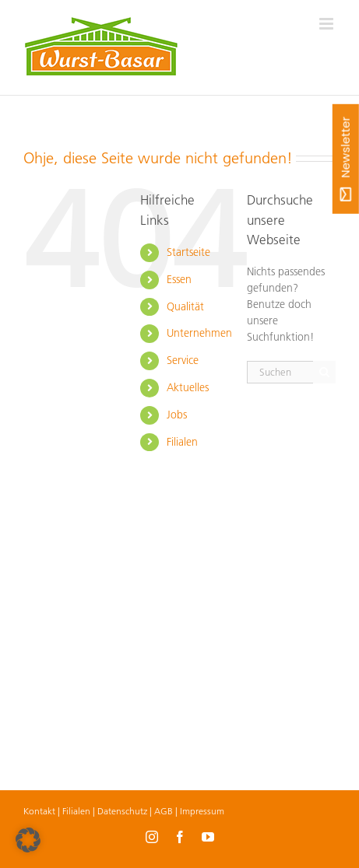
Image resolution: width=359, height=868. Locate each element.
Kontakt (39, 811)
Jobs (177, 415)
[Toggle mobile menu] (327, 24)
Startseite (188, 252)
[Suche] (324, 372)
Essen (179, 279)
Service (183, 360)
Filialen (182, 442)
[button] (28, 840)
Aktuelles (188, 387)
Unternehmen (199, 333)
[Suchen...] (280, 372)
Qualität (185, 306)
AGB (164, 811)
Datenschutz (122, 811)
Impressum (202, 811)
